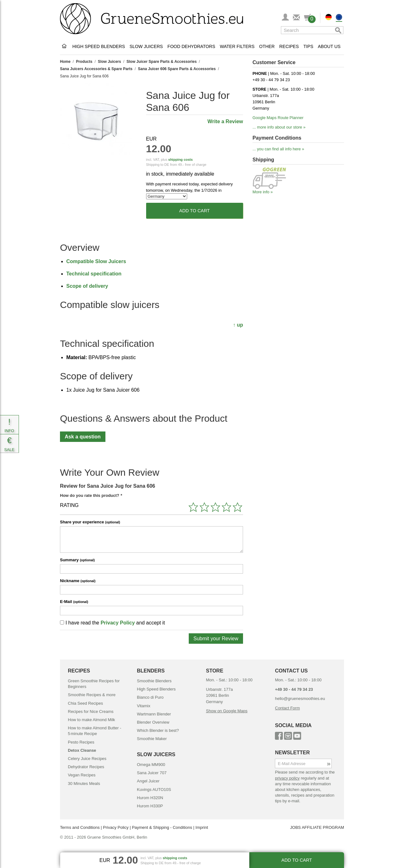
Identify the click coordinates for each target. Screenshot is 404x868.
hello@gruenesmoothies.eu (300, 699)
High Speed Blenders (99, 46)
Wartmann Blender (154, 714)
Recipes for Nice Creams (91, 711)
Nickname (78, 581)
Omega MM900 (151, 765)
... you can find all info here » (278, 149)
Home (65, 62)
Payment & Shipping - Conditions (162, 827)
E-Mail (74, 602)
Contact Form (287, 708)
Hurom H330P (150, 806)
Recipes (289, 46)
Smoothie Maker (152, 739)
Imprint (202, 827)
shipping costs (181, 160)
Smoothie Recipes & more (92, 695)
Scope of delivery (87, 286)
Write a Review (225, 121)
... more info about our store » (279, 127)
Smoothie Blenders (154, 681)
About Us (329, 46)
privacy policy (287, 778)
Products (84, 62)
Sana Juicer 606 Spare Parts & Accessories (177, 69)
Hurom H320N (150, 798)
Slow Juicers (146, 46)
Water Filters (237, 46)
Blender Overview (153, 722)
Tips (308, 46)
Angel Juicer (148, 781)
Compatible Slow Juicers (96, 261)
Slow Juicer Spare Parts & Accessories (162, 62)
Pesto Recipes (81, 742)
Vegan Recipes (82, 775)
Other (267, 46)
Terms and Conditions (80, 827)
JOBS (295, 827)
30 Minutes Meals (84, 784)
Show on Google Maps (227, 711)
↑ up (238, 325)
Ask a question (83, 437)
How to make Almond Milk (92, 720)
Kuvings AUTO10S (154, 790)
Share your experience (90, 522)
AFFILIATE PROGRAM (323, 827)
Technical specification (94, 274)
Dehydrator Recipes (86, 767)
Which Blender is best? (158, 730)
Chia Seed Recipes (85, 703)
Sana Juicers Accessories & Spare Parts (96, 69)
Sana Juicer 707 (152, 773)
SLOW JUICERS (156, 754)
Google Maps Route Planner (278, 118)
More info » (263, 192)
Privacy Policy (118, 623)
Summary (77, 560)
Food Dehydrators (191, 46)
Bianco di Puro (150, 697)
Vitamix (144, 706)
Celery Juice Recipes (87, 759)
